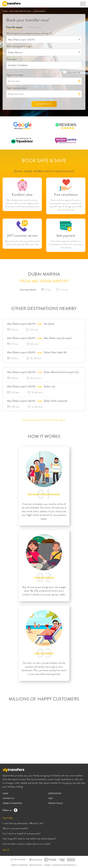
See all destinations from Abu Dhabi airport (44, 420)
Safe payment (66, 236)
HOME (5, 11)
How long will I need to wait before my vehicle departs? (29, 839)
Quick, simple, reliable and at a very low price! (44, 171)
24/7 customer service (22, 236)
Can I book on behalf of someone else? (22, 834)
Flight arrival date (15, 75)
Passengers (12, 59)
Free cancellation (66, 195)
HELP (51, 798)
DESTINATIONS (55, 794)
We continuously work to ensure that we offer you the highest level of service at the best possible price (22, 203)
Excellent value (22, 195)
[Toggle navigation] (83, 5)
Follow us (9, 810)
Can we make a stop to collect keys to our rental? (27, 844)
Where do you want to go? (19, 46)
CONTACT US (8, 798)
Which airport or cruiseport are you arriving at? (29, 33)
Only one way (72, 72)
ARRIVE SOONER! (44, 654)
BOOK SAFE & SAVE (44, 161)
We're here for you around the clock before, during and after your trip (22, 243)
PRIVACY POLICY (56, 803)
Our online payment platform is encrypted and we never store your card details (66, 244)
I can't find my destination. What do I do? (23, 823)
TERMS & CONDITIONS (12, 803)
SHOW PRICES (44, 104)
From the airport (14, 27)
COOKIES (47, 865)
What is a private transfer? (15, 828)
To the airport (34, 27)
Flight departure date (16, 88)
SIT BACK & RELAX (44, 578)
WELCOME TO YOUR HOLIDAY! (44, 495)
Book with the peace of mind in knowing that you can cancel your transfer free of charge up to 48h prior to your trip (66, 205)
